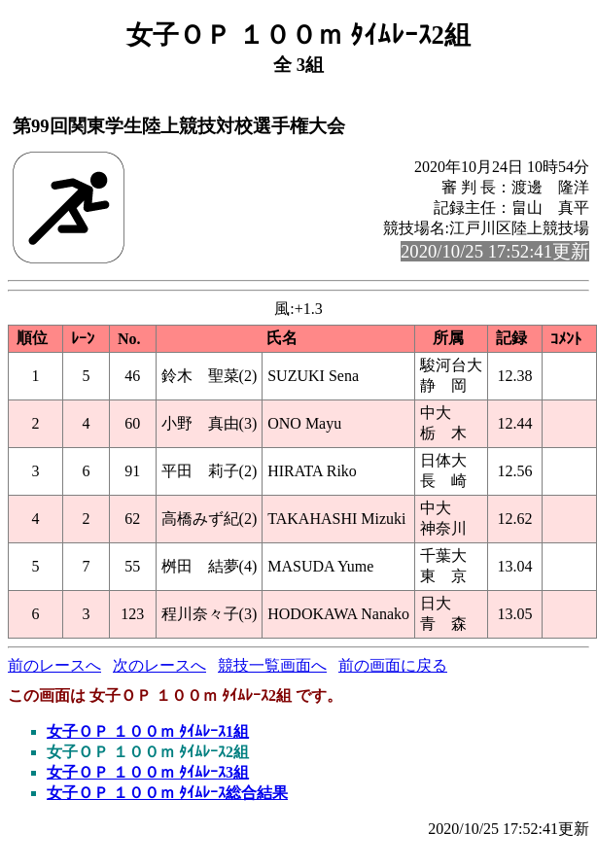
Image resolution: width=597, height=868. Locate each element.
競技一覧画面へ (272, 665)
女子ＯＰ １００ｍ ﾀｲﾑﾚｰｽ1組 (148, 731)
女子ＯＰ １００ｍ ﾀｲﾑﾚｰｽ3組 (148, 772)
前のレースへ (54, 665)
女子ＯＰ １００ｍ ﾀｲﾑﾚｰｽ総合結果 (167, 793)
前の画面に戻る (393, 665)
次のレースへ (159, 665)
